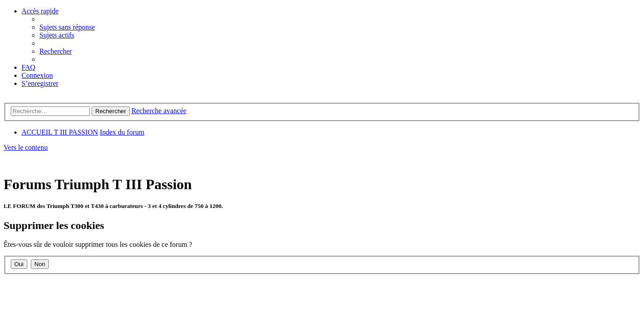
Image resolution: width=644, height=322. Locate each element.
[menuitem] (67, 27)
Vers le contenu (26, 147)
